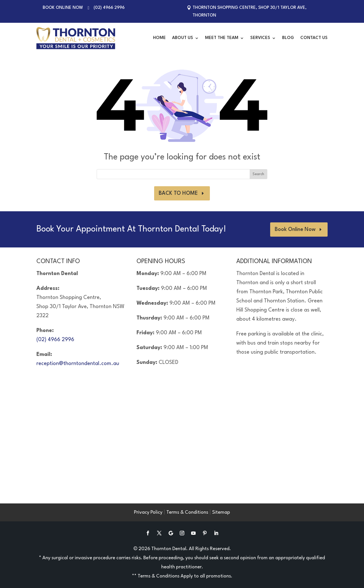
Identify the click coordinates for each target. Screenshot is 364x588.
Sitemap (221, 512)
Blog (288, 38)
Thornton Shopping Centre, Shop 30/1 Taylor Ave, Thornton (250, 12)
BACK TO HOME (178, 193)
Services (260, 38)
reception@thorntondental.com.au (78, 364)
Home (159, 38)
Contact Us (314, 38)
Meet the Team (222, 38)
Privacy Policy (148, 512)
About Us (183, 38)
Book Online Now (63, 8)
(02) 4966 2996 (109, 8)
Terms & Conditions (187, 512)
